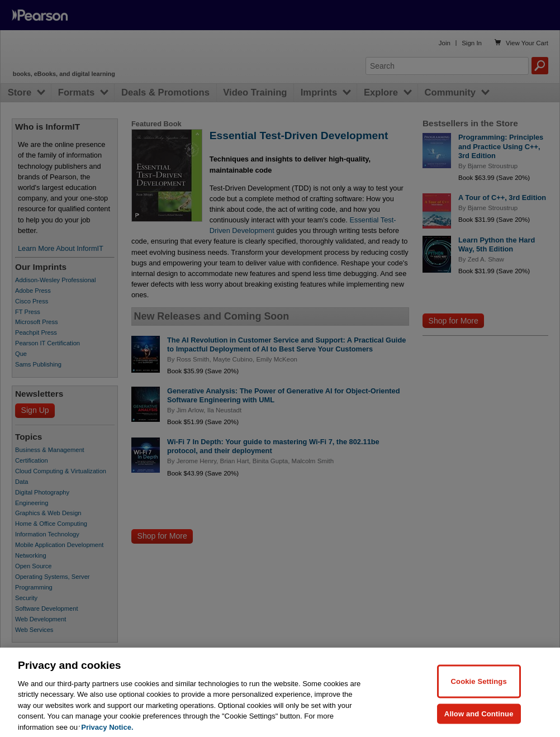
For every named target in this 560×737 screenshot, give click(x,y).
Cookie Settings (479, 691)
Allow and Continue (479, 723)
